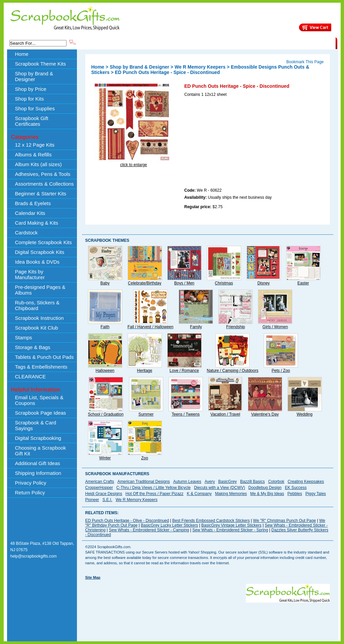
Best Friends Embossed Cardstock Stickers (211, 521)
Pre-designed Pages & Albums (40, 290)
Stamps (24, 337)
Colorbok (276, 482)
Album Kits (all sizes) (38, 164)
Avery (210, 482)
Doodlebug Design (265, 488)
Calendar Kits (30, 213)
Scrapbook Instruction (39, 318)
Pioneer (92, 500)
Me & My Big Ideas (267, 494)
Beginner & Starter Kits (41, 194)
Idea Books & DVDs (37, 262)
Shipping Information (265, 43)
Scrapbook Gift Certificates (32, 121)
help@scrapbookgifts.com (34, 556)
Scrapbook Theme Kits (102, 43)
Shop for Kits (30, 99)
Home (22, 54)
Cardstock (27, 233)
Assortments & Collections (45, 184)
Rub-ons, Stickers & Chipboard (37, 305)
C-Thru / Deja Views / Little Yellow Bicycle (153, 488)
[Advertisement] (235, 144)
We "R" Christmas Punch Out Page (284, 521)
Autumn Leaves (187, 482)
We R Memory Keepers (200, 67)
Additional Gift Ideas (38, 463)
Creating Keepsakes (306, 482)
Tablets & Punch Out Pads (45, 357)
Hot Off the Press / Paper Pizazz (155, 494)
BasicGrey (227, 482)
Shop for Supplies (35, 108)
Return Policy (30, 493)
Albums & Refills (33, 155)
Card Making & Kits (37, 223)
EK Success (296, 488)
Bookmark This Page (305, 62)
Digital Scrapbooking (38, 438)
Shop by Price (201, 43)
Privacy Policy (31, 483)
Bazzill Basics (252, 482)
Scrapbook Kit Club (37, 328)
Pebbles (295, 494)
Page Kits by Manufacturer (30, 274)
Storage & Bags (33, 347)
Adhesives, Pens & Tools (43, 174)
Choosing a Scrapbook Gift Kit (41, 451)
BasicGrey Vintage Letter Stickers (231, 525)
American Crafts (100, 482)
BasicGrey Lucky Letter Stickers (169, 525)
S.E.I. (107, 500)
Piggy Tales (316, 494)
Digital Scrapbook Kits (40, 252)
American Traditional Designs (144, 482)
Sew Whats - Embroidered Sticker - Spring (230, 530)
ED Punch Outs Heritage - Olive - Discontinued (127, 521)
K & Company (199, 494)
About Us (230, 43)
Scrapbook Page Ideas (41, 413)
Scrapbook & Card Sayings (36, 425)
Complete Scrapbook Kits (44, 242)
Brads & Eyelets (33, 203)
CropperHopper (99, 488)
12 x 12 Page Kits (35, 145)
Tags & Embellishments (41, 367)
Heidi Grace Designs (104, 494)
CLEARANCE (305, 43)
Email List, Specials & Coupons (39, 400)
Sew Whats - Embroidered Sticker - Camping (149, 530)
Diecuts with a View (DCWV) (219, 488)
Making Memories (231, 494)
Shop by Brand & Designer (156, 43)
